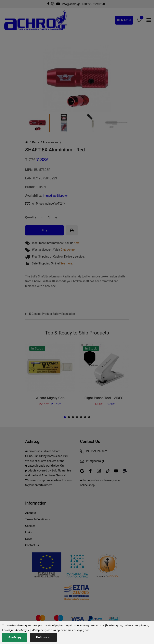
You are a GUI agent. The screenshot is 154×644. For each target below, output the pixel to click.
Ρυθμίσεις (43, 637)
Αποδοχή (15, 637)
